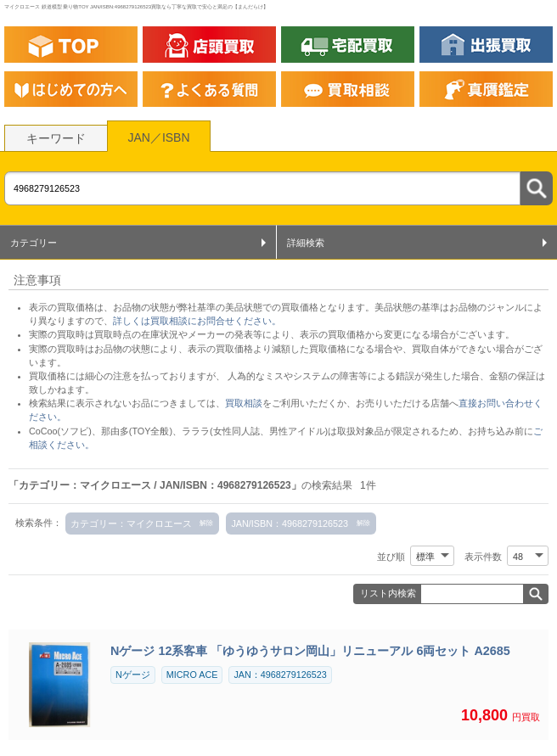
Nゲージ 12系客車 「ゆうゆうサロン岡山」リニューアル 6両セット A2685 (310, 651)
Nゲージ (133, 675)
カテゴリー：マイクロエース (131, 524)
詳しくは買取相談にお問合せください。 (197, 321)
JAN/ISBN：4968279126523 (290, 524)
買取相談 (244, 403)
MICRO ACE (192, 675)
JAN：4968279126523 (280, 675)
